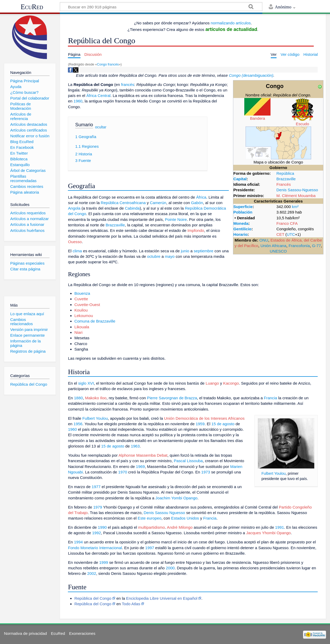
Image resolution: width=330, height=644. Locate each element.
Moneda (241, 223)
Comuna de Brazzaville (95, 321)
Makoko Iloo (96, 398)
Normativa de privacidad (25, 633)
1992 (96, 533)
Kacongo (231, 383)
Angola (74, 208)
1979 (98, 507)
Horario (240, 234)
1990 (102, 527)
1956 (78, 424)
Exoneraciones (82, 633)
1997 (150, 548)
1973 (206, 472)
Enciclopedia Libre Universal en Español (162, 598)
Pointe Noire (176, 219)
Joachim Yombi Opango (176, 498)
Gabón (197, 203)
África (201, 197)
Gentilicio (242, 229)
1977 (96, 487)
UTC (291, 234)
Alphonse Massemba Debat (143, 455)
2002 (92, 573)
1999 (104, 562)
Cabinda (132, 208)
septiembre (204, 251)
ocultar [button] (101, 127)
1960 (78, 101)
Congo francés (108, 64)
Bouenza (82, 293)
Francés (284, 184)
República (285, 173)
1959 (200, 424)
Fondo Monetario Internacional (95, 548)
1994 (78, 542)
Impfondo (196, 230)
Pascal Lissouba (188, 461)
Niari (79, 332)
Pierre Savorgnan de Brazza (172, 398)
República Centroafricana (123, 203)
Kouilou (81, 310)
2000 (170, 568)
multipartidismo (152, 527)
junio (185, 251)
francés (128, 84)
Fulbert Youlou (273, 473)
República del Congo (93, 598)
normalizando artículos (231, 23)
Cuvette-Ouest (87, 305)
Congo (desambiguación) (251, 75)
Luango (212, 383)
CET (280, 234)
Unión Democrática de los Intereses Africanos (204, 418)
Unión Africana (274, 246)
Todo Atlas (131, 604)
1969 (140, 466)
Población (243, 212)
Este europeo (149, 518)
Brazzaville (286, 179)
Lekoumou (84, 316)
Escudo (303, 124)
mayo (170, 256)
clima (77, 251)
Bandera (258, 118)
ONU (264, 240)
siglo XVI (86, 383)
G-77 (316, 246)
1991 (280, 527)
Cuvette (81, 299)
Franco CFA (287, 223)
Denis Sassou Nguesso (164, 513)
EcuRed (32, 7)
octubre (154, 256)
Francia (271, 398)
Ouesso (75, 242)
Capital (240, 179)
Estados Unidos (185, 518)
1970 (123, 472)
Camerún (158, 203)
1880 (78, 398)
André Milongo (180, 527)
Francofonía (299, 246)
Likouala (82, 327)
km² (295, 207)
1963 (135, 446)
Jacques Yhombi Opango (268, 533)
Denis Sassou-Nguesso (297, 190)
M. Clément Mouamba (296, 196)
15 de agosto (223, 424)
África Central (98, 95)
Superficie (243, 207)
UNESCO (278, 251)
